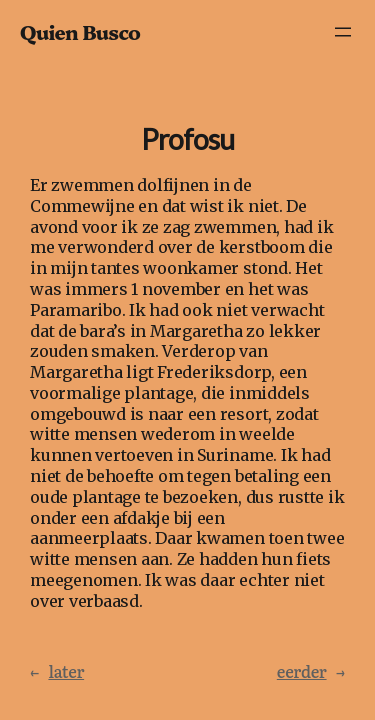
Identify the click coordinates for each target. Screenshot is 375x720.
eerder (311, 671)
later (57, 671)
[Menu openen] (343, 32)
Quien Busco (80, 31)
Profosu (187, 140)
